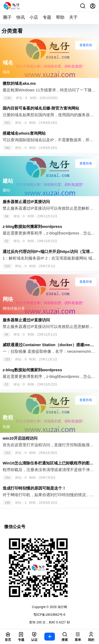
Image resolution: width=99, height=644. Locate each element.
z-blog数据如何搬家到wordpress (32, 226)
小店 (34, 17)
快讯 (21, 17)
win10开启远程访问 (20, 438)
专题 (47, 17)
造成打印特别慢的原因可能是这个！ (34, 488)
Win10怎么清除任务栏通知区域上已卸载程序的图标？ (50, 463)
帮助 (60, 17)
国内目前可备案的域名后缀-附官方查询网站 (41, 108)
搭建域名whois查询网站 (24, 133)
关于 (73, 17)
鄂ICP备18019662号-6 (49, 615)
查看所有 (86, 45)
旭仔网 (62, 607)
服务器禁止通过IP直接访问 (26, 202)
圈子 (7, 17)
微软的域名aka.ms (19, 83)
